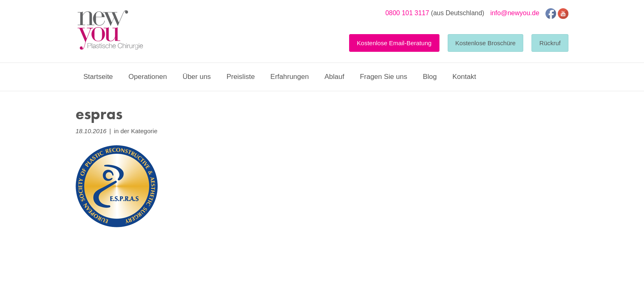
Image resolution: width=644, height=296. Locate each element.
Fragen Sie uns (383, 77)
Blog (430, 77)
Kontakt (464, 77)
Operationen (148, 77)
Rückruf (550, 43)
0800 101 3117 (407, 13)
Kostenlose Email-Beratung (394, 43)
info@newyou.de (515, 13)
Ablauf (334, 77)
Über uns (197, 77)
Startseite (98, 77)
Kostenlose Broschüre (486, 43)
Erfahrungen (290, 77)
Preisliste (240, 77)
